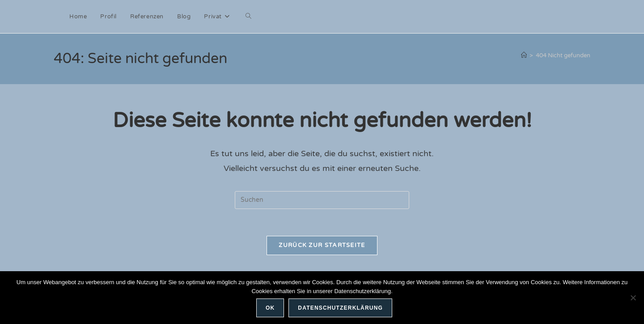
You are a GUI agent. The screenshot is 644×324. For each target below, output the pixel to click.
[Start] (524, 55)
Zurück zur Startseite (322, 245)
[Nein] (633, 298)
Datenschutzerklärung (340, 308)
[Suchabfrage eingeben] (322, 200)
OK (270, 308)
